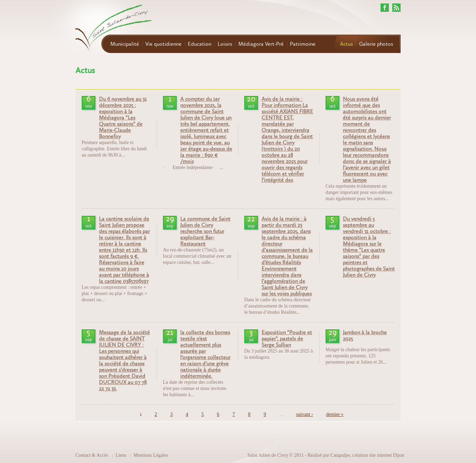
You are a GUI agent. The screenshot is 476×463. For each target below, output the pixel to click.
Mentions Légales (151, 455)
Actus (346, 44)
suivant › (305, 414)
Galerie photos (376, 44)
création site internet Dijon (378, 455)
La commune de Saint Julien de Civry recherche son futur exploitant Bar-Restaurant (205, 231)
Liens (121, 455)
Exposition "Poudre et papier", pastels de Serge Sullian (287, 339)
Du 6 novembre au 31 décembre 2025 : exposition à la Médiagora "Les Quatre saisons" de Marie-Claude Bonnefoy (123, 118)
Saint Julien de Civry (268, 455)
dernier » (335, 414)
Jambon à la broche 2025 (365, 336)
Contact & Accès (92, 455)
